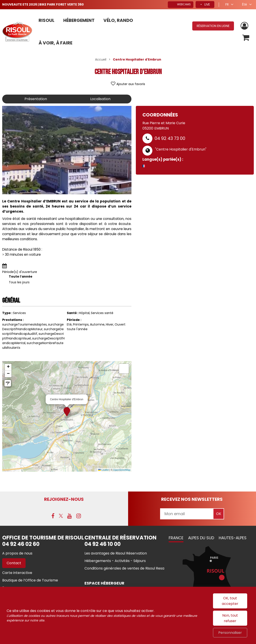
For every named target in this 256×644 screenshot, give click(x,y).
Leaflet (103, 470)
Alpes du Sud (201, 538)
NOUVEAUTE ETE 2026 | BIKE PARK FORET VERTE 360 (43, 4)
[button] (246, 38)
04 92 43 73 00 (170, 138)
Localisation (100, 99)
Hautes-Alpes (233, 538)
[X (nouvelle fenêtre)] (61, 516)
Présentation (36, 99)
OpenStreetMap (122, 470)
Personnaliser (230, 633)
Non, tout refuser (230, 618)
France (176, 538)
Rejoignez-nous (64, 499)
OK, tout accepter (230, 601)
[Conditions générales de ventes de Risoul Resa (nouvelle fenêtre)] (124, 568)
